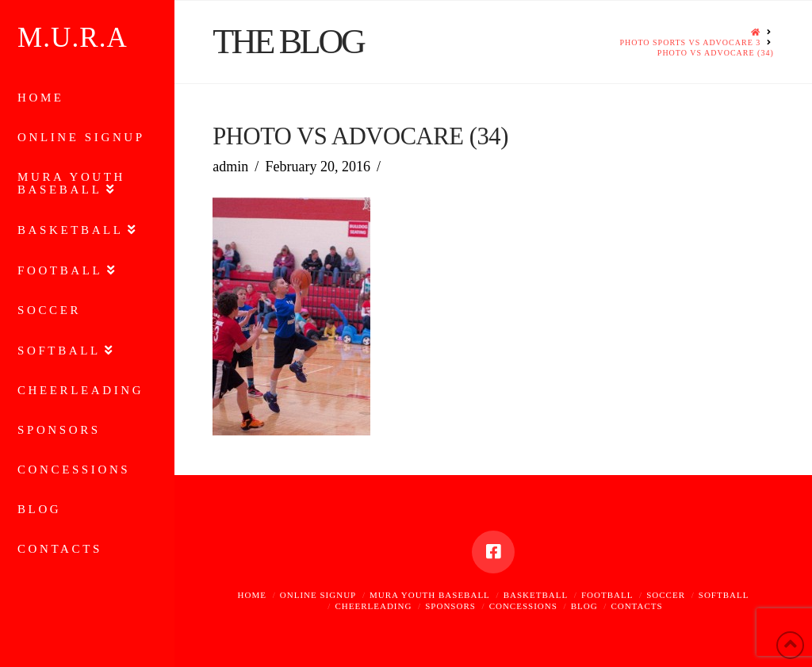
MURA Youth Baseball (430, 595)
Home (252, 595)
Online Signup (318, 595)
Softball (724, 595)
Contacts (636, 606)
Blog (584, 606)
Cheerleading (373, 606)
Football (607, 595)
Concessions (523, 606)
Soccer (666, 595)
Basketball (536, 595)
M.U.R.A (73, 38)
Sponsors (450, 606)
